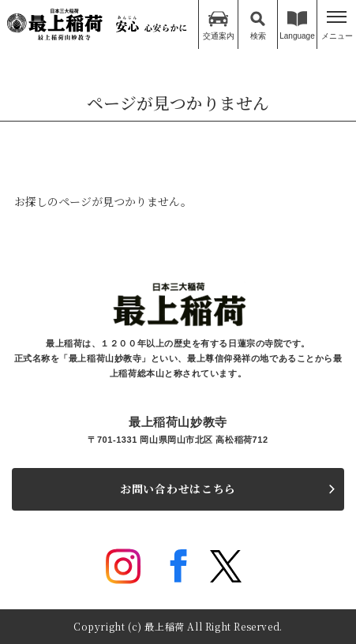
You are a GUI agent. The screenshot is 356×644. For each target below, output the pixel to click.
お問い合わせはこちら (178, 489)
